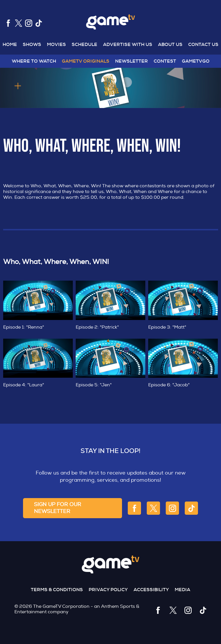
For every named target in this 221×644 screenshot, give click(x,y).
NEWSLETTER (132, 61)
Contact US (203, 44)
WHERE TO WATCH (34, 61)
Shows (32, 44)
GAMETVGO (196, 61)
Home (10, 44)
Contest (165, 61)
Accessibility (151, 590)
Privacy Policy (108, 590)
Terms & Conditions (57, 590)
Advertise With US (128, 44)
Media (182, 590)
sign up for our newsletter (58, 508)
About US (170, 44)
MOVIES (56, 44)
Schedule (84, 44)
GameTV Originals (86, 61)
